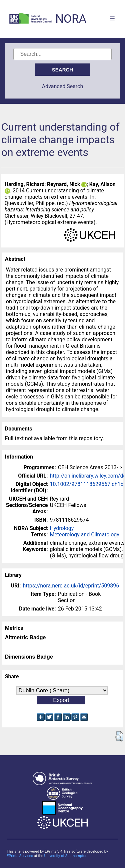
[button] (119, 736)
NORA (71, 19)
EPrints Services (20, 856)
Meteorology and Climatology (84, 535)
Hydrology (62, 528)
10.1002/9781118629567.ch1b (86, 484)
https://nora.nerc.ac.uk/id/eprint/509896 (71, 586)
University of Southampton (66, 856)
